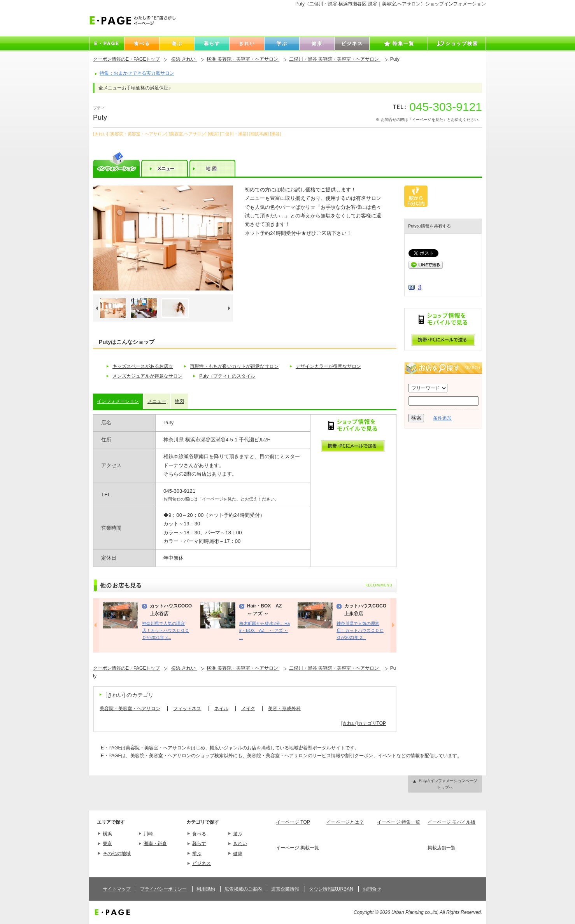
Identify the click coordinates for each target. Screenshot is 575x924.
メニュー (157, 401)
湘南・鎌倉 (155, 843)
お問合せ (372, 889)
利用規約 (206, 889)
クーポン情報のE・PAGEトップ (126, 59)
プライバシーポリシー (163, 889)
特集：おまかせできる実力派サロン (137, 73)
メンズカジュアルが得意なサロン (147, 376)
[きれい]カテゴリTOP (364, 723)
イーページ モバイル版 (451, 822)
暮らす (199, 843)
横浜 (107, 834)
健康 (238, 854)
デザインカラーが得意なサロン (328, 366)
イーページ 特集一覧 (399, 822)
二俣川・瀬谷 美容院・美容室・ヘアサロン (335, 59)
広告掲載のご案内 (243, 889)
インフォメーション (118, 401)
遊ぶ (238, 834)
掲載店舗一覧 (442, 848)
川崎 (148, 834)
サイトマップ (117, 889)
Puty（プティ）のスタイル (227, 376)
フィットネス (187, 709)
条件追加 (442, 418)
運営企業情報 (285, 889)
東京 (107, 843)
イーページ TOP (293, 822)
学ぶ (197, 854)
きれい (240, 843)
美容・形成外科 (284, 709)
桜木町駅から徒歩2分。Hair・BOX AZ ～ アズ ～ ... (265, 631)
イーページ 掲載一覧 (297, 848)
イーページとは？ (345, 822)
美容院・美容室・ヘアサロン (130, 709)
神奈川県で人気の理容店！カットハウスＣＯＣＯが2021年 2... (166, 631)
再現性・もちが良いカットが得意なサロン (234, 366)
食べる (199, 834)
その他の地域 (117, 854)
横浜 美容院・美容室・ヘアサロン (243, 59)
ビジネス (202, 863)
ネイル (221, 709)
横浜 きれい (184, 59)
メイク (248, 709)
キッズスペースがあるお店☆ (143, 366)
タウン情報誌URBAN (331, 889)
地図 (179, 401)
